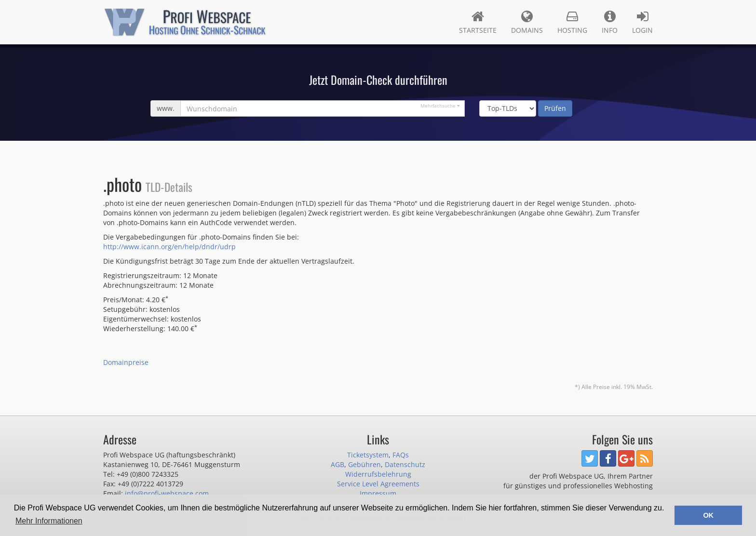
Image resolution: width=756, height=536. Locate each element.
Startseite (478, 22)
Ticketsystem (368, 455)
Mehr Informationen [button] (49, 521)
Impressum (378, 493)
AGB (337, 464)
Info (610, 22)
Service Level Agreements (378, 484)
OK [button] (708, 515)
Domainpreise (126, 362)
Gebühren (364, 464)
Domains (527, 22)
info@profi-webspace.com (167, 493)
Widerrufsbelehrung (378, 474)
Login (642, 22)
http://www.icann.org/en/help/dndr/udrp (169, 247)
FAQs (401, 455)
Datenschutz (405, 464)
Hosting (572, 22)
